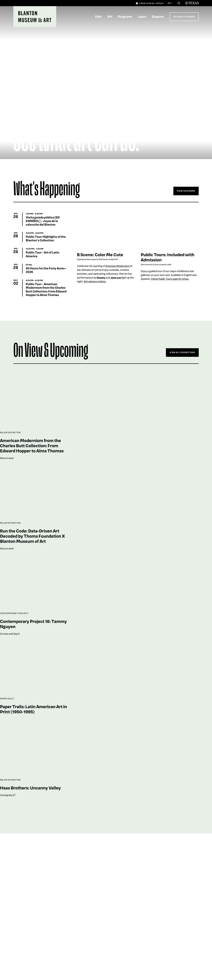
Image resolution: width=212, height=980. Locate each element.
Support (158, 16)
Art (110, 16)
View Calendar (186, 191)
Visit (98, 16)
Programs (125, 16)
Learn (142, 16)
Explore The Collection (180, 957)
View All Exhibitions (182, 352)
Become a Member (184, 17)
